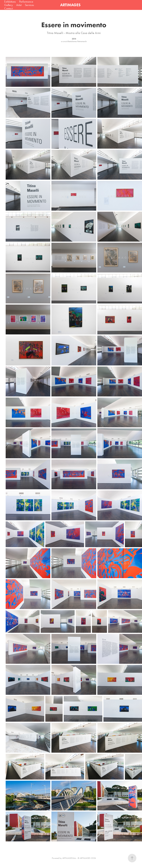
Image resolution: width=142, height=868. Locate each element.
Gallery (8, 5)
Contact (8, 8)
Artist (19, 5)
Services (29, 5)
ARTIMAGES (70, 5)
